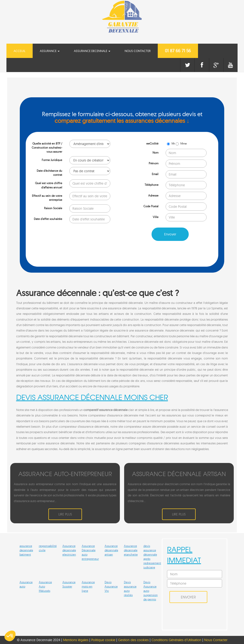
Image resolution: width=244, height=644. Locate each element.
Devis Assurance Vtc (111, 586)
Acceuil (23, 50)
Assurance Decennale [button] (92, 51)
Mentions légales (76, 640)
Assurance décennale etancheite (131, 550)
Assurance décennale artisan (111, 550)
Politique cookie (103, 640)
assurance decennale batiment (26, 550)
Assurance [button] (50, 51)
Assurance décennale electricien (69, 550)
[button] (10, 636)
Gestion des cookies (133, 640)
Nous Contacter (138, 51)
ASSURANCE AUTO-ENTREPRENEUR (65, 474)
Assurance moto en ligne (88, 586)
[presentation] (62, 254)
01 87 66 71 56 (178, 51)
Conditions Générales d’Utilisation (177, 640)
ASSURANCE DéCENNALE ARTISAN (179, 474)
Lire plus (65, 514)
